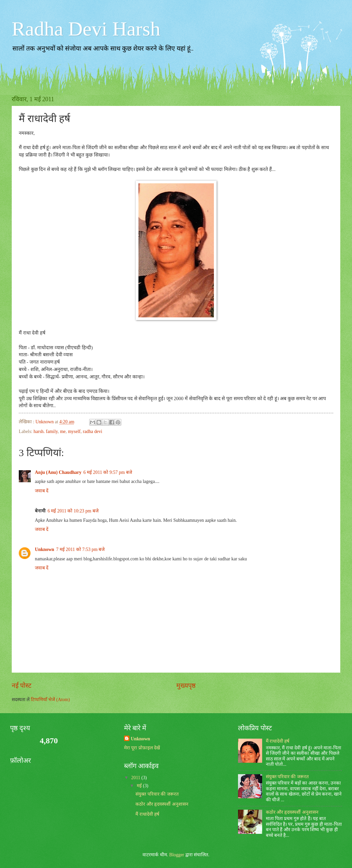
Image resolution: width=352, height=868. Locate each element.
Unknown (45, 549)
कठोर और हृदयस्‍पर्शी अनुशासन (162, 804)
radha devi (93, 431)
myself (74, 431)
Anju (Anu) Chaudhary (58, 472)
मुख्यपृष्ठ (186, 686)
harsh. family (46, 431)
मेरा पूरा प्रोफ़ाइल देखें (142, 748)
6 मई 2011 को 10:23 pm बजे (73, 511)
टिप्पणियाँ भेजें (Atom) (50, 700)
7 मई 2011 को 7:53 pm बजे (81, 549)
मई (140, 786)
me (63, 431)
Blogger (177, 855)
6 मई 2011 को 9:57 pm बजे (108, 472)
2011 (136, 778)
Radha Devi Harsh (86, 29)
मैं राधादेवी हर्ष (147, 814)
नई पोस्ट (22, 686)
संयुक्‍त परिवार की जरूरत (157, 794)
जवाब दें (42, 491)
